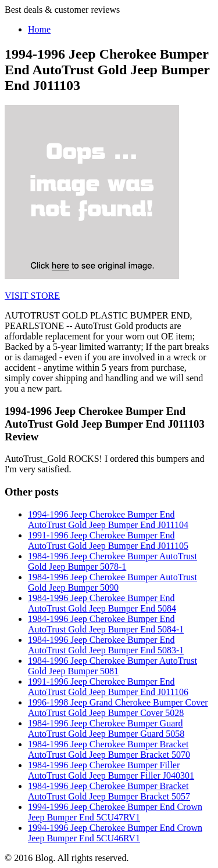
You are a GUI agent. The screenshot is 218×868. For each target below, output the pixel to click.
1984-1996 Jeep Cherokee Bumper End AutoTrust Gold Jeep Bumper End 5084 (102, 603)
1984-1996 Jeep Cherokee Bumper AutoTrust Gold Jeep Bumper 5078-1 (112, 561)
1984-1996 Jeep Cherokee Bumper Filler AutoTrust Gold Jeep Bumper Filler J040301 (111, 770)
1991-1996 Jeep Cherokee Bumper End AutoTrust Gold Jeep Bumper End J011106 (108, 687)
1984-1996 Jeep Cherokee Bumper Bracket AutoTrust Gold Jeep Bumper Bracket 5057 (109, 791)
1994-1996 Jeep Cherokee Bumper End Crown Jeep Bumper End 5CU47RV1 (115, 812)
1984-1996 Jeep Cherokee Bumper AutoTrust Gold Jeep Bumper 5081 (112, 666)
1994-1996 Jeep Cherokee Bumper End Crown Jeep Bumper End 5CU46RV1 (115, 833)
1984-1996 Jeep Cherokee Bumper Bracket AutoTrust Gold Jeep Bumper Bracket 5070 (109, 749)
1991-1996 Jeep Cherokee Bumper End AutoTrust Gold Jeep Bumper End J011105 (108, 540)
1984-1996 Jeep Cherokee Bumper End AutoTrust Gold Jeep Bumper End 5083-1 (106, 645)
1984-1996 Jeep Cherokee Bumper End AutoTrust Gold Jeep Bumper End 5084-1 (106, 624)
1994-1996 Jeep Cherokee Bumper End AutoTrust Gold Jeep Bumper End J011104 (108, 520)
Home (39, 29)
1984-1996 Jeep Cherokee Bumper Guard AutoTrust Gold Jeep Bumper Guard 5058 (106, 728)
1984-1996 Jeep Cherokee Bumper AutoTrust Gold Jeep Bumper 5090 (112, 582)
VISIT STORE (32, 296)
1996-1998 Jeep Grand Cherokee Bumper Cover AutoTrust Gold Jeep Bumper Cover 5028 (118, 708)
